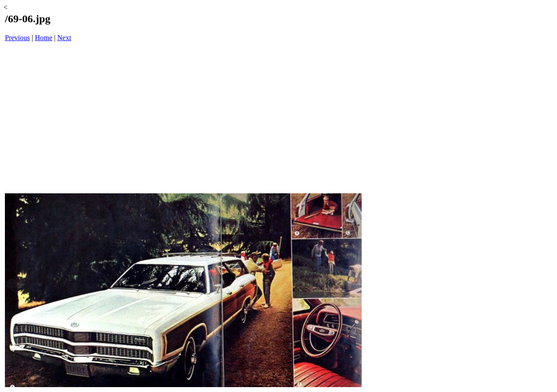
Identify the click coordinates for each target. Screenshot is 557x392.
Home (43, 38)
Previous (17, 38)
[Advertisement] (183, 118)
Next (64, 38)
